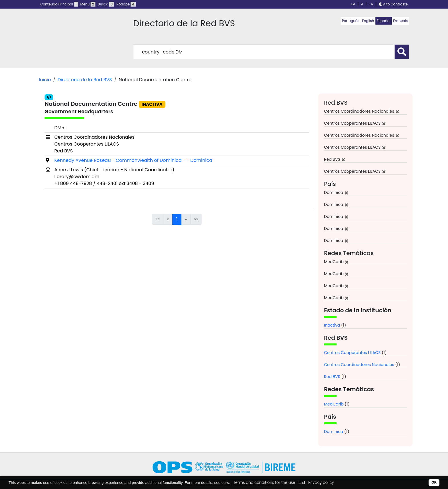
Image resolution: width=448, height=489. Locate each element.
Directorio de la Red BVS (85, 80)
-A (371, 4)
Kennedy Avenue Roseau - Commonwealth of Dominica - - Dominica (133, 160)
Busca (106, 4)
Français (400, 21)
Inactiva (332, 325)
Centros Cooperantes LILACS (352, 353)
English (368, 21)
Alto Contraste (393, 4)
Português (351, 21)
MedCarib (334, 404)
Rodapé (126, 4)
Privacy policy (321, 483)
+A (353, 4)
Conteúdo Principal (59, 4)
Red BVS (332, 377)
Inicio (45, 80)
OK (434, 482)
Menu (88, 4)
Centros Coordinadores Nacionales (359, 365)
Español (384, 21)
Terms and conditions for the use (264, 483)
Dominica (334, 432)
